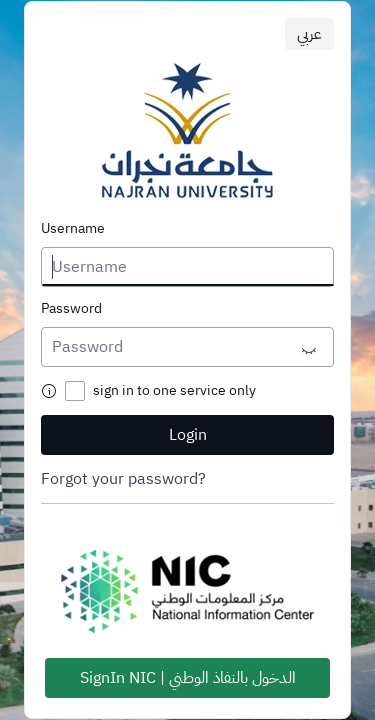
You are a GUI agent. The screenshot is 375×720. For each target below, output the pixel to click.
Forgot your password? (123, 479)
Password (71, 309)
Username (73, 229)
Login (188, 435)
